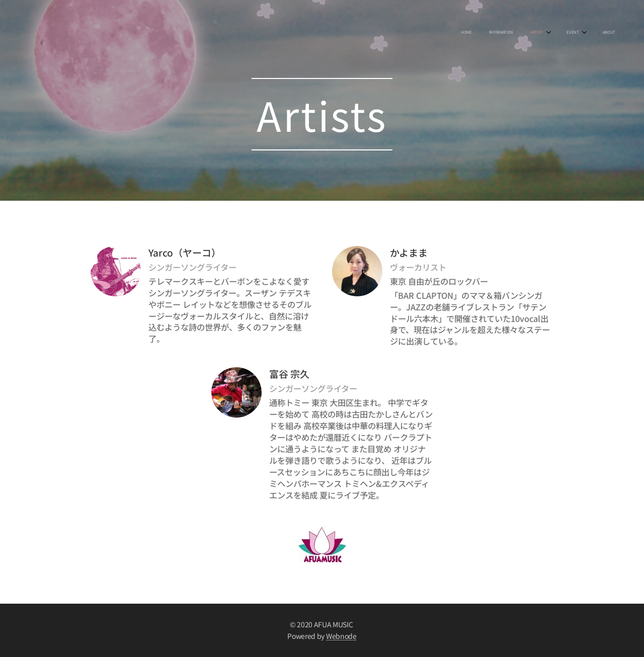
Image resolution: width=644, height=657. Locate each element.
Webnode (341, 636)
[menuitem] (534, 33)
